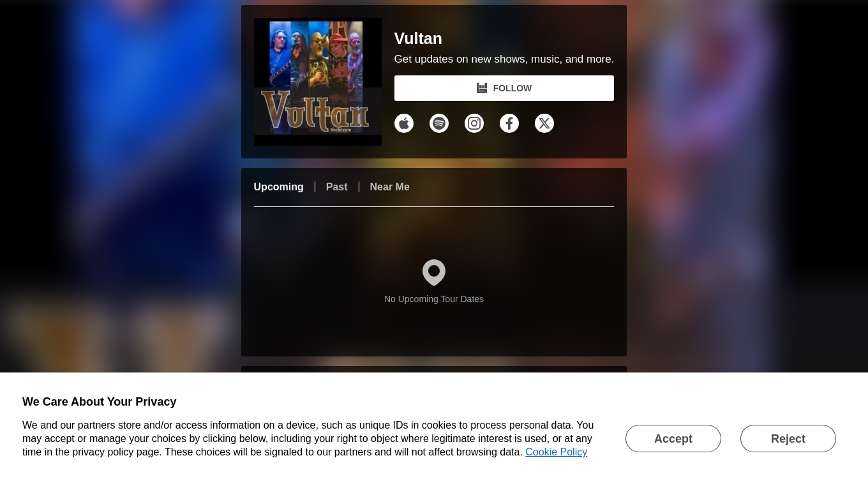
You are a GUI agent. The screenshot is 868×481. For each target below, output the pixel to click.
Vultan (418, 39)
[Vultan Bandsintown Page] (324, 82)
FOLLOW (505, 88)
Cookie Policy (556, 452)
